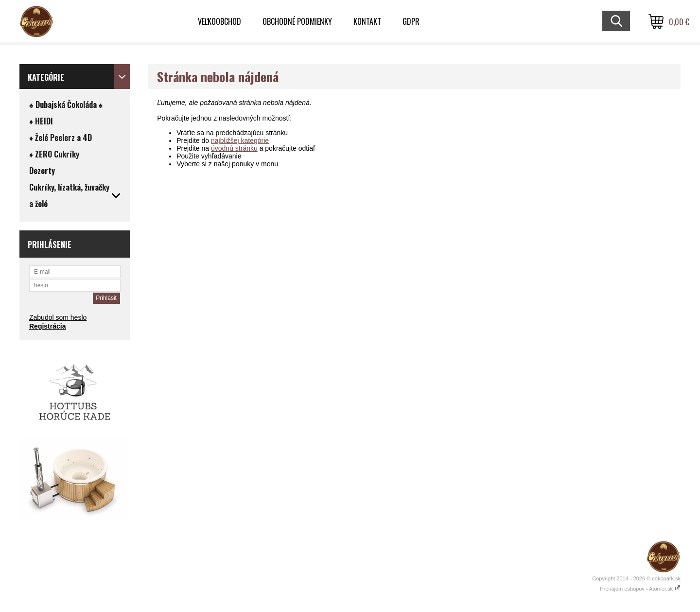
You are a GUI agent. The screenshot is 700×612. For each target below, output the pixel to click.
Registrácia (47, 326)
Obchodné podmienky (297, 21)
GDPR (411, 21)
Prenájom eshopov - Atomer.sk (640, 589)
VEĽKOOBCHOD (219, 21)
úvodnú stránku (234, 148)
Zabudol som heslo (58, 317)
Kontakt (367, 21)
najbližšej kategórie (240, 140)
